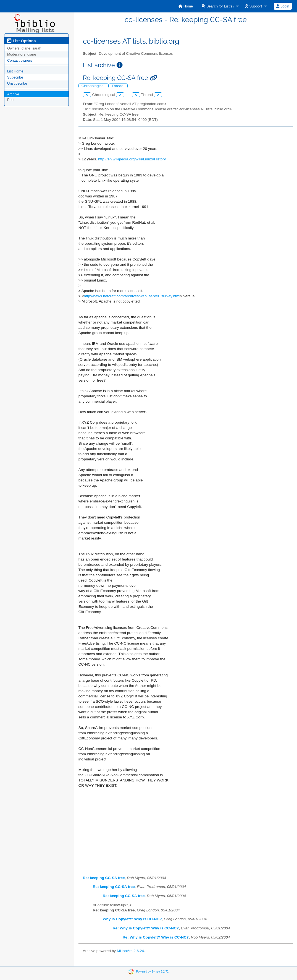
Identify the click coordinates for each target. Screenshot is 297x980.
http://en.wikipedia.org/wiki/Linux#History (132, 159)
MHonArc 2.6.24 (130, 951)
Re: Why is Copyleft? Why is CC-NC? (146, 928)
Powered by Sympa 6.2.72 (152, 972)
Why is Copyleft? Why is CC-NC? (132, 919)
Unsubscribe (17, 83)
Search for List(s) (218, 6)
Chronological (94, 86)
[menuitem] (186, 6)
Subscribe (15, 77)
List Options (21, 41)
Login (283, 6)
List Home (15, 71)
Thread (118, 86)
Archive (13, 94)
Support (253, 6)
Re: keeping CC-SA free (104, 878)
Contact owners (20, 60)
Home (186, 6)
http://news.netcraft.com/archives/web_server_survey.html (132, 296)
